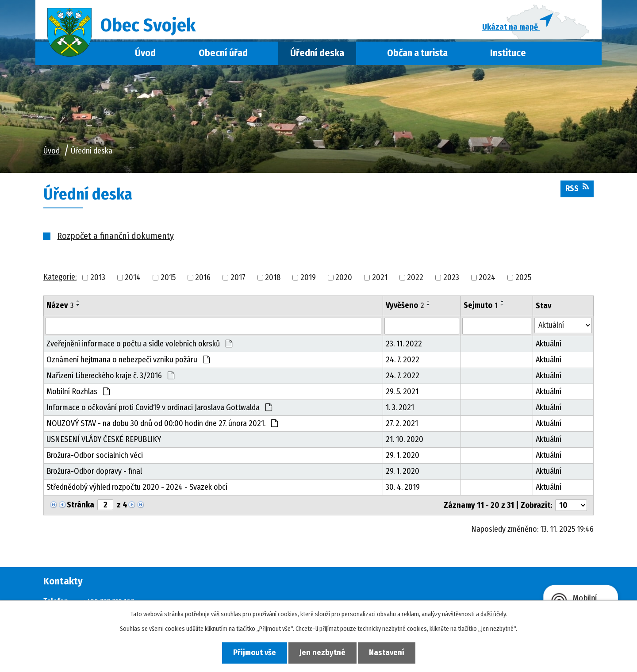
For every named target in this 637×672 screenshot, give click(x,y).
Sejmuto (481, 307)
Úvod (145, 54)
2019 (308, 279)
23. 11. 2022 (404, 345)
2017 (238, 279)
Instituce (508, 54)
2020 (344, 279)
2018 (273, 279)
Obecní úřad (223, 54)
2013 (98, 279)
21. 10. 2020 (405, 441)
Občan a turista (417, 54)
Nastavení (388, 653)
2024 (487, 279)
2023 (451, 279)
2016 (203, 279)
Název (60, 307)
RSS (577, 189)
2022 (415, 279)
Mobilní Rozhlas (78, 393)
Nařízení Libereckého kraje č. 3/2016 (110, 377)
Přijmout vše (253, 653)
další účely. (494, 614)
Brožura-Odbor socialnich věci (95, 457)
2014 (133, 279)
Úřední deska (317, 54)
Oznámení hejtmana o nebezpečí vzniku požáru (128, 361)
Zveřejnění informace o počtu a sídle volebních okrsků (139, 345)
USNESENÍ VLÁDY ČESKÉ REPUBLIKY (104, 441)
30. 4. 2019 (403, 488)
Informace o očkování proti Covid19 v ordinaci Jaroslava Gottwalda (159, 409)
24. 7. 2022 (403, 361)
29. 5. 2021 (402, 393)
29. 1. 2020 (403, 457)
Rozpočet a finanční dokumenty (115, 237)
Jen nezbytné (322, 653)
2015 (168, 279)
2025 (523, 279)
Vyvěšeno (405, 307)
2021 (380, 279)
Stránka (81, 506)
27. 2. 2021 (402, 425)
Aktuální (549, 345)
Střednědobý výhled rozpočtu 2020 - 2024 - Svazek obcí (137, 488)
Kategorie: (60, 278)
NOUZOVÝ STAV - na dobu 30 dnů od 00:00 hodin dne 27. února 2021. (162, 425)
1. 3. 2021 (400, 409)
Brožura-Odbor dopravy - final (94, 472)
